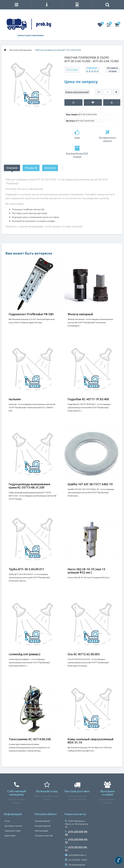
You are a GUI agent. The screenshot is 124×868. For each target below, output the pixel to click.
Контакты (50, 168)
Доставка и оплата (13, 826)
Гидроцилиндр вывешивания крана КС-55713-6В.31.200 (29, 486)
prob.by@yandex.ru (76, 855)
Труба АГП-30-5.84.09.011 (26, 569)
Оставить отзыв (113, 70)
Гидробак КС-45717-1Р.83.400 (88, 399)
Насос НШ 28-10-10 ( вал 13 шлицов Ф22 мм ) (86, 571)
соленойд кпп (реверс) (25, 654)
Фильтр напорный (80, 314)
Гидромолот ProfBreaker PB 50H (31, 314)
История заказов (43, 826)
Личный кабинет (42, 821)
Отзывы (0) (31, 168)
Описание (12, 168)
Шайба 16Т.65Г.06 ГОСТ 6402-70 (90, 484)
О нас (7, 821)
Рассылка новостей (44, 835)
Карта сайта (10, 835)
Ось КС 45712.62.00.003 (84, 654)
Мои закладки (41, 831)
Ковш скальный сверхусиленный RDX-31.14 (91, 741)
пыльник (15, 399)
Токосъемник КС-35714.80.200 (30, 739)
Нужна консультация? (77, 92)
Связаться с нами (13, 831)
